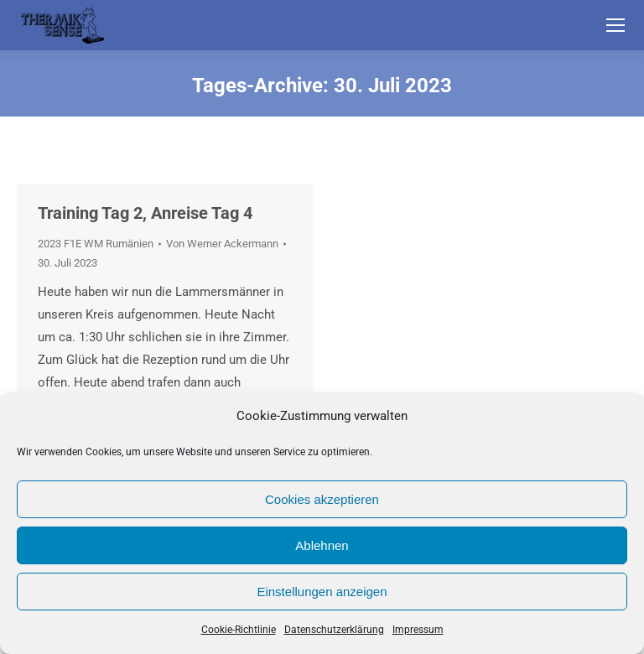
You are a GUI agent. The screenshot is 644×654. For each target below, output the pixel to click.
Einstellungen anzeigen (322, 592)
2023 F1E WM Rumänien (96, 244)
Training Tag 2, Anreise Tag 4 (145, 213)
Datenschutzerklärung (334, 630)
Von (222, 244)
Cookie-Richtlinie (239, 630)
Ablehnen (322, 545)
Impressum (418, 630)
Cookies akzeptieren (322, 499)
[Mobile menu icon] (615, 25)
